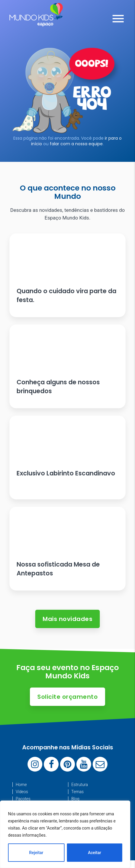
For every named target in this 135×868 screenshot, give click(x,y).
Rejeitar (36, 853)
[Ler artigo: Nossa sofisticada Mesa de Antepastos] (67, 549)
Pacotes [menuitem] (23, 799)
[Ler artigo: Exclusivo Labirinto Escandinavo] (67, 458)
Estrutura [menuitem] (80, 785)
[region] (65, 834)
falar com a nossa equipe (76, 144)
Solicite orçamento (67, 697)
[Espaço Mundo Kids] (36, 22)
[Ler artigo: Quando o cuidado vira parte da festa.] (67, 275)
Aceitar (95, 853)
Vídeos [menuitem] (22, 792)
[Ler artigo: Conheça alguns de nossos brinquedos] (67, 366)
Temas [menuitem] (78, 792)
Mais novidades (67, 619)
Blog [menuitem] (75, 799)
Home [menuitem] (21, 785)
